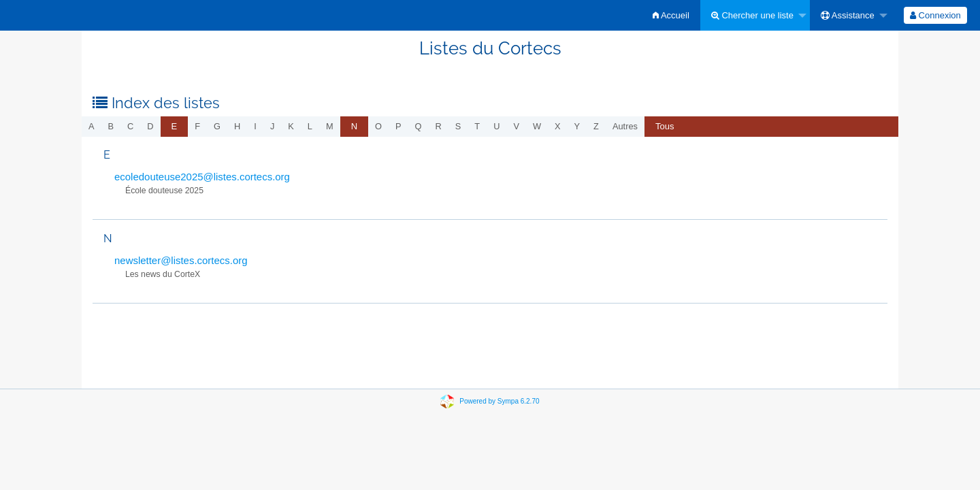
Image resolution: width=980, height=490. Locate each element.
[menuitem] (671, 15)
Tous (665, 126)
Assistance (848, 15)
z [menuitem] (596, 126)
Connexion (935, 15)
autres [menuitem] (625, 126)
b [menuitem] (111, 126)
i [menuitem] (255, 126)
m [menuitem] (330, 126)
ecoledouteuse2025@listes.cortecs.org (202, 177)
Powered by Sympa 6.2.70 (499, 401)
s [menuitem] (458, 126)
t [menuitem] (477, 126)
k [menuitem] (291, 126)
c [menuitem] (130, 126)
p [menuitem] (398, 126)
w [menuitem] (537, 126)
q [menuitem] (419, 126)
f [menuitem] (197, 126)
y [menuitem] (577, 126)
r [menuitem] (439, 126)
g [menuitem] (217, 126)
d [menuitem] (150, 126)
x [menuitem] (558, 126)
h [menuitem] (237, 126)
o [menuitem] (378, 126)
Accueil (671, 15)
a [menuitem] (92, 126)
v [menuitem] (516, 126)
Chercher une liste (752, 15)
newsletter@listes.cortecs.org (181, 260)
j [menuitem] (272, 126)
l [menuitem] (310, 126)
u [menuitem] (496, 126)
